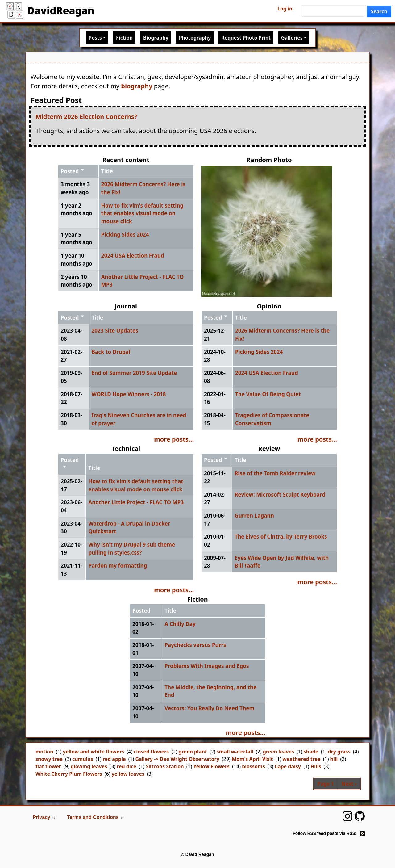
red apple (114, 759)
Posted (73, 171)
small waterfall (235, 752)
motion (44, 752)
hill (334, 759)
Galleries (292, 38)
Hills (316, 766)
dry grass (339, 752)
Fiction (124, 38)
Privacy (44, 817)
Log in (285, 9)
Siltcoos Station (165, 766)
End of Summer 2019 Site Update (134, 373)
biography (137, 86)
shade (311, 752)
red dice (126, 766)
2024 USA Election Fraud (133, 256)
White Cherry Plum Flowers (69, 774)
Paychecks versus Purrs (195, 645)
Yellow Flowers (212, 766)
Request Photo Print (246, 38)
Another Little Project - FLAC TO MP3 (136, 502)
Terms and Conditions (96, 817)
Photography (195, 38)
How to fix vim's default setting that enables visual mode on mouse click (142, 213)
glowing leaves (89, 766)
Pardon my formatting (118, 566)
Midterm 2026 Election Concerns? (86, 117)
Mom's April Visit (252, 759)
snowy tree (49, 759)
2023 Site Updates (115, 331)
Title (107, 171)
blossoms (254, 766)
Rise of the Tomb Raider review (275, 473)
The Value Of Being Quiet (268, 394)
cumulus (83, 759)
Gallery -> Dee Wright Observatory (177, 759)
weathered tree (301, 759)
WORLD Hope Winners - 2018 (129, 394)
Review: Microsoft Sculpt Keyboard (280, 495)
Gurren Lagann (254, 516)
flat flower (48, 766)
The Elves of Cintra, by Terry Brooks (281, 537)
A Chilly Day (180, 624)
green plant (193, 752)
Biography (156, 38)
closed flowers (151, 752)
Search (379, 11)
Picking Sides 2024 (125, 235)
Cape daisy (288, 766)
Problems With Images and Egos (207, 666)
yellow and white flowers (94, 752)
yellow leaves (128, 774)
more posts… (174, 439)
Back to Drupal (111, 352)
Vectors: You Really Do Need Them (209, 708)
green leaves (279, 752)
